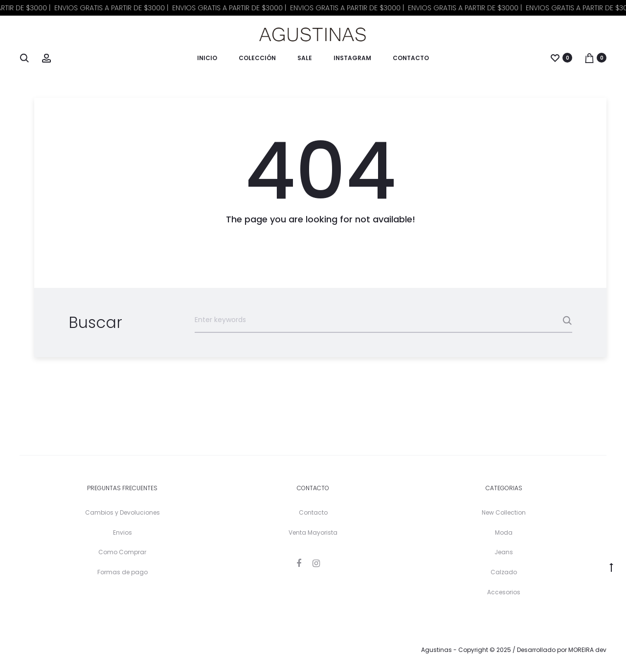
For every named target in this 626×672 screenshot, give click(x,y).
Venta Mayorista (313, 532)
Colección (257, 58)
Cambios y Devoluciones (123, 512)
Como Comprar (122, 552)
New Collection (504, 512)
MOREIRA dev (587, 650)
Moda (504, 532)
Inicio (207, 58)
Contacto (411, 58)
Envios (123, 532)
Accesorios (504, 592)
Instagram (352, 58)
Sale (305, 58)
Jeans (504, 552)
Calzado (504, 572)
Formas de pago (123, 572)
